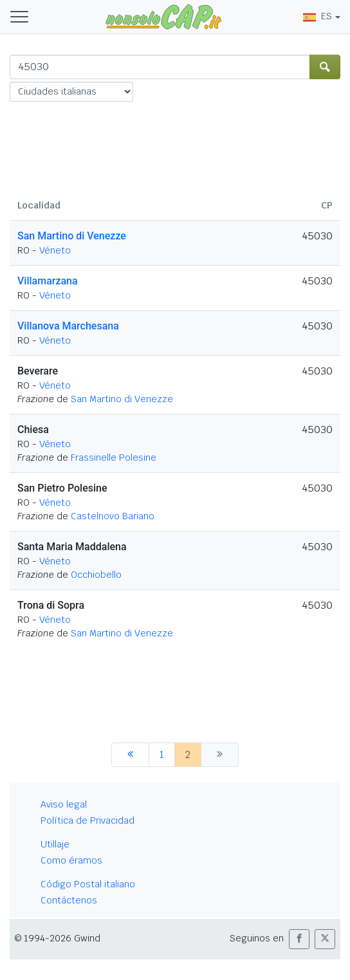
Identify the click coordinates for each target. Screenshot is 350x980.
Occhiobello (96, 575)
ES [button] (318, 16)
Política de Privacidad (87, 820)
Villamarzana (48, 281)
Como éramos (71, 860)
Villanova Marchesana (68, 326)
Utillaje (55, 844)
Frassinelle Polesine (114, 458)
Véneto (55, 250)
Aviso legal (64, 804)
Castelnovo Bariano (113, 516)
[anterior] (130, 755)
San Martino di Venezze (72, 236)
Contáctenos (69, 900)
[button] (299, 939)
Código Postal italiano (88, 884)
